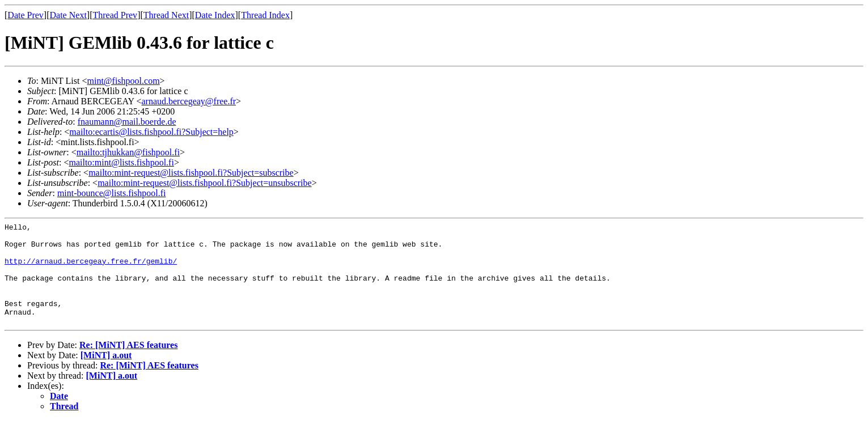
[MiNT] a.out (106, 376)
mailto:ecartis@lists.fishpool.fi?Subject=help (151, 132)
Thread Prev (115, 15)
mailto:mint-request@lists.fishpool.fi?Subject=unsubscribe (204, 183)
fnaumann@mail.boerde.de (127, 122)
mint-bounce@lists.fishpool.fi (112, 193)
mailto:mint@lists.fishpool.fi (121, 162)
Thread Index (265, 15)
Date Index (215, 15)
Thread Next (166, 15)
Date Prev (26, 15)
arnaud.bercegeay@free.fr (189, 101)
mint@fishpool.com (124, 81)
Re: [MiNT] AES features (128, 365)
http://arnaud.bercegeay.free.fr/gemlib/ (91, 269)
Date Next (68, 15)
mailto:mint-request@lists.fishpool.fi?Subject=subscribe (191, 173)
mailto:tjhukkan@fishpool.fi (128, 152)
